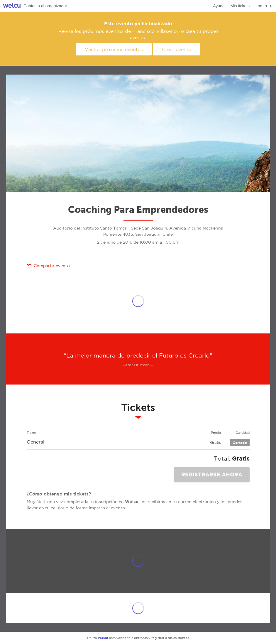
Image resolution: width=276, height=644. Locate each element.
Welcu (12, 6)
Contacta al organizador (45, 6)
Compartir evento (48, 265)
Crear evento (177, 49)
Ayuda (219, 6)
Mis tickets (240, 6)
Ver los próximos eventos (114, 49)
